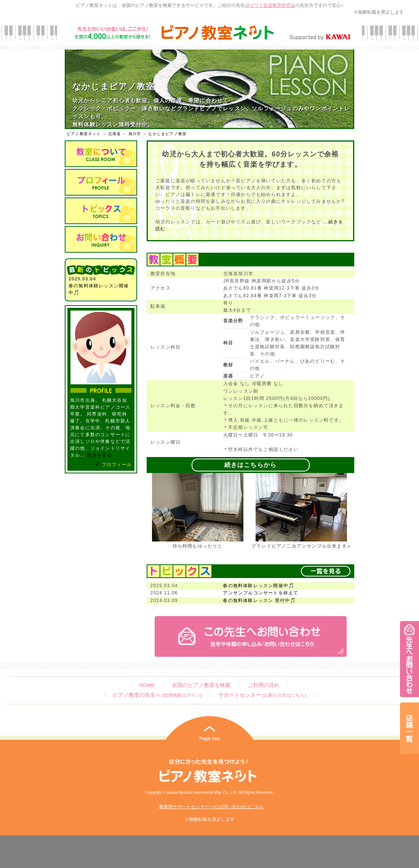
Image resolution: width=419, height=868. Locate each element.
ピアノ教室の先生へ (157, 695)
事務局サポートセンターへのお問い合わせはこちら (211, 807)
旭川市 (135, 134)
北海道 (115, 134)
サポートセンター (262, 695)
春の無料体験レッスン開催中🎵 (259, 586)
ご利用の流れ (264, 685)
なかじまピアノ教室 (167, 134)
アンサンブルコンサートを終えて (261, 593)
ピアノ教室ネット (84, 134)
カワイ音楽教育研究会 (272, 5)
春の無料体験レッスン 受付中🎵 (259, 600)
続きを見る (100, 455)
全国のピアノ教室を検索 (201, 685)
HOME (147, 685)
